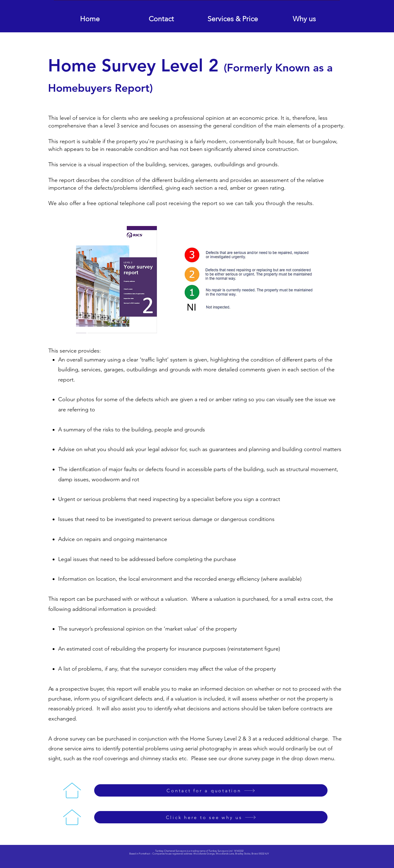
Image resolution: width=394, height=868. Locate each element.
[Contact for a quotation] (211, 790)
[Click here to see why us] (211, 817)
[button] (233, 16)
